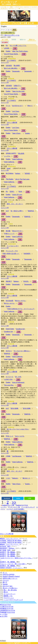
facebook (7, 498)
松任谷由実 (10, 301)
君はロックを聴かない (10, 588)
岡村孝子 (9, 281)
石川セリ (9, 351)
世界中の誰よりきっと (10, 578)
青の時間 (17, 66)
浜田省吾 (9, 66)
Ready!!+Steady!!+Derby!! (11, 576)
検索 (14, 30)
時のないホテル (20, 301)
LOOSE (7, 48)
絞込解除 (5, 42)
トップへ (4, 507)
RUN (20, 192)
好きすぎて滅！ (8, 586)
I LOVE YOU (8, 379)
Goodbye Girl (20, 329)
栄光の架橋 (14, 408)
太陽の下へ (17, 86)
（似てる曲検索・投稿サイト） (11, 4)
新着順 (14, 40)
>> (14, 502)
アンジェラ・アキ (12, 251)
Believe (16, 281)
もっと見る (4, 614)
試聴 (15, 48)
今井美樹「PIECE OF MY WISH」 (11, 541)
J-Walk (8, 456)
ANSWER (27, 254)
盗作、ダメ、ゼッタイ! (14, 471)
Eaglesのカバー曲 (8, 505)
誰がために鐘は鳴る (11, 68)
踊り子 (5, 582)
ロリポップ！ (27, 643)
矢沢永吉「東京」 (6, 546)
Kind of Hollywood (18, 382)
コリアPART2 (11, 61)
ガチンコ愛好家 (12, 123)
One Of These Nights (11, 54)
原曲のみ (32, 40)
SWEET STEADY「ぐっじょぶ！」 (12, 568)
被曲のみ (23, 40)
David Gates (10, 329)
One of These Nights (11, 114)
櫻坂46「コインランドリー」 (10, 539)
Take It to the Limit (18, 91)
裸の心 (6, 592)
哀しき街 (18, 377)
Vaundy (5, 584)
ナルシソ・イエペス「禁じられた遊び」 (13, 564)
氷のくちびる (20, 436)
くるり (8, 478)
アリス (8, 106)
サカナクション (9, 598)
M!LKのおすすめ (5, 605)
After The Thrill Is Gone (20, 51)
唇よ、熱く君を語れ (10, 590)
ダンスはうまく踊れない (22, 351)
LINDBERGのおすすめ (8, 610)
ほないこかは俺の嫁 (7, 534)
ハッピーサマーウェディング (13, 600)
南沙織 (8, 231)
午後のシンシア (9, 234)
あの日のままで (17, 106)
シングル (7, 156)
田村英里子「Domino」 (8, 548)
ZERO (12, 192)
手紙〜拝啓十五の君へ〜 (11, 254)
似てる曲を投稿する (8, 33)
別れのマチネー (17, 231)
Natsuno (15, 478)
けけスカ (6, 580)
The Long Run (9, 385)
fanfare (18, 173)
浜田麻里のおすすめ (7, 609)
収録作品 (31, 211)
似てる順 (5, 40)
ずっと (5, 573)
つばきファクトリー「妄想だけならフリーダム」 (16, 558)
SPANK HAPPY (11, 153)
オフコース (10, 377)
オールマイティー (9, 594)
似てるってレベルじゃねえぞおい (18, 429)
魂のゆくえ (26, 478)
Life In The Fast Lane (22, 179)
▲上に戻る (4, 616)
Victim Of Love (17, 195)
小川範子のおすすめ (7, 607)
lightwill (17, 643)
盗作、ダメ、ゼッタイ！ (15, 204)
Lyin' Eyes (16, 111)
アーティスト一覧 (14, 507)
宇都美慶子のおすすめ (7, 612)
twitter (18, 498)
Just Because (17, 456)
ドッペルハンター (13, 246)
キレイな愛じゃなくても (18, 46)
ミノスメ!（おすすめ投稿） (16, 509)
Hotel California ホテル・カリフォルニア (21, 309)
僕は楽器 (21, 153)
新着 (11, 8)
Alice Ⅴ (30, 106)
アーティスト (19, 8)
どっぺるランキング (28, 507)
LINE (30, 498)
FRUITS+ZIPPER (9, 575)
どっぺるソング (9, 2)
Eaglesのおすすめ (22, 505)
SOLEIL (26, 281)
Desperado (16, 71)
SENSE (27, 173)
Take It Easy (16, 133)
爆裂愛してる (8, 596)
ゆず (7, 211)
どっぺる (4, 8)
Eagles (8, 51)
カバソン (27, 7)
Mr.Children (10, 173)
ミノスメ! (34, 7)
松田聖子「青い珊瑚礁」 (8, 552)
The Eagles (10, 179)
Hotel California (17, 159)
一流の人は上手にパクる (11, 35)
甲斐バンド (10, 436)
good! (9, 168)
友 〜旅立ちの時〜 (17, 211)
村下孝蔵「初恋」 (6, 550)
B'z (7, 45)
